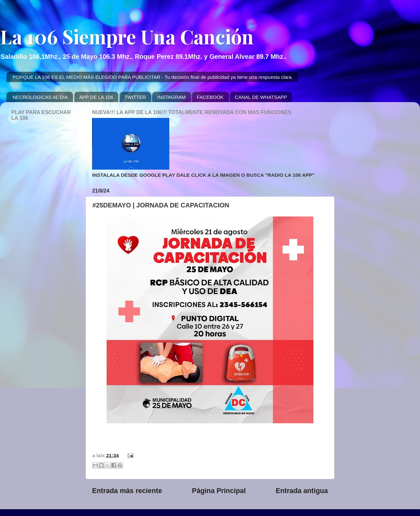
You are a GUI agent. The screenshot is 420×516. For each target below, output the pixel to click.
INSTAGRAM (171, 97)
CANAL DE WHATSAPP (261, 97)
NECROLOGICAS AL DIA (40, 97)
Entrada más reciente (127, 491)
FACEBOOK (210, 97)
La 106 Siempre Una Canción (127, 36)
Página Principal (219, 491)
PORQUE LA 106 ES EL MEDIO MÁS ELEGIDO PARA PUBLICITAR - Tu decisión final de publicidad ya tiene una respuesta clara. (153, 77)
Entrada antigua (302, 491)
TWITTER (135, 97)
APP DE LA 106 (96, 97)
